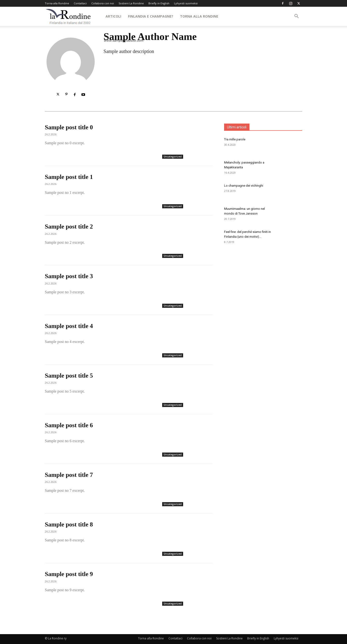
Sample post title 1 (69, 177)
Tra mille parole (235, 139)
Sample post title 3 (69, 276)
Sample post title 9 (69, 574)
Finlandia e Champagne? (151, 16)
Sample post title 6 (69, 425)
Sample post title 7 (69, 475)
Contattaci (80, 3)
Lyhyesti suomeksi (186, 3)
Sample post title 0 (69, 127)
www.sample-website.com (123, 40)
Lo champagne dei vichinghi (244, 186)
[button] (296, 17)
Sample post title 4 (69, 326)
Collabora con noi (103, 3)
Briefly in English (159, 3)
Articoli (113, 16)
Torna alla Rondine (57, 3)
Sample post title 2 (69, 227)
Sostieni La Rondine (131, 3)
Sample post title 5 (69, 376)
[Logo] (68, 16)
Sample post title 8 (69, 524)
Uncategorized (173, 157)
